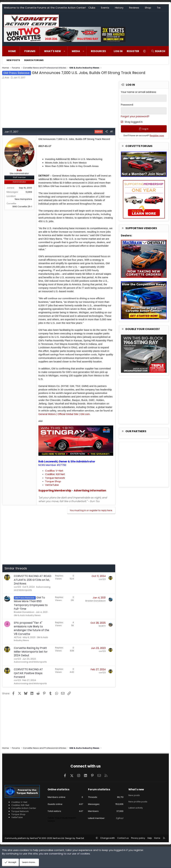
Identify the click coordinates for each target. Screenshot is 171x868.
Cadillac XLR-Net (20, 805)
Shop (148, 8)
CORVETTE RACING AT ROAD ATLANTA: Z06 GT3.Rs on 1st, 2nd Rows (33, 580)
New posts (13, 60)
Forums (30, 51)
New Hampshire (23, 199)
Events (105, 8)
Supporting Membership (55, 491)
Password (127, 105)
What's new (53, 51)
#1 (112, 132)
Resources (98, 51)
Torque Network (55, 478)
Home (12, 51)
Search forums (34, 60)
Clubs (92, 8)
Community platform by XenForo (35, 838)
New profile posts (138, 801)
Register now (157, 136)
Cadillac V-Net (54, 471)
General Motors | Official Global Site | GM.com (64, 414)
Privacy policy (138, 838)
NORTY (102, 626)
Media (76, 51)
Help (150, 838)
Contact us (123, 838)
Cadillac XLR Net (55, 474)
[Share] (106, 132)
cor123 (17, 587)
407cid (18, 637)
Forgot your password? (135, 116)
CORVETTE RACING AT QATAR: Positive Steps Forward (28, 673)
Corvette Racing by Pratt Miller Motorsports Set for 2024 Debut (31, 652)
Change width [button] (108, 838)
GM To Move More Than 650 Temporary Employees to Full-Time (31, 603)
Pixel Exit (80, 838)
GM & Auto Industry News (27, 615)
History (119, 8)
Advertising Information (90, 491)
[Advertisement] (59, 104)
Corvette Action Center (24, 808)
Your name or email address (138, 92)
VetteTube (52, 485)
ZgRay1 (120, 818)
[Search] (158, 51)
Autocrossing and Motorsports (30, 662)
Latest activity (136, 807)
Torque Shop (53, 481)
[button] (64, 51)
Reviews (134, 8)
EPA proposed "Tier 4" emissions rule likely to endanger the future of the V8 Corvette (31, 628)
